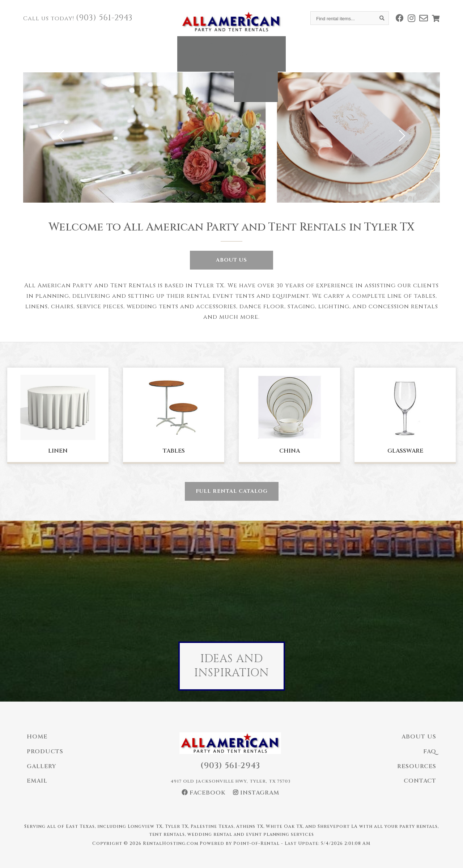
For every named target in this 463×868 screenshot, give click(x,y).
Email (37, 781)
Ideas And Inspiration (232, 666)
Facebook (204, 793)
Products (45, 751)
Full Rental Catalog (232, 491)
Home (136, 48)
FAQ (430, 751)
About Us (231, 260)
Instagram (256, 793)
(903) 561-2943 (104, 18)
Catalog (177, 48)
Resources (417, 766)
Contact (321, 48)
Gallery (222, 48)
